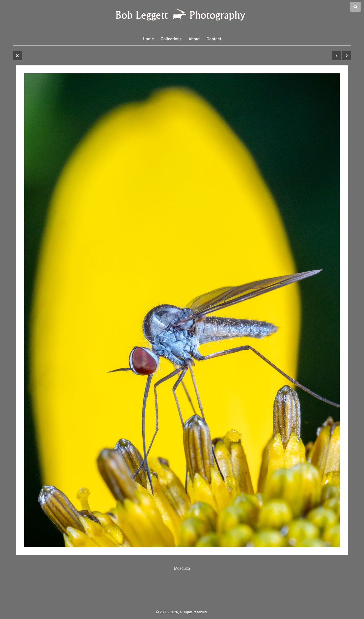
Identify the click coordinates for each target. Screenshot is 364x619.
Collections (171, 39)
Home (148, 39)
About (194, 39)
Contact (214, 39)
